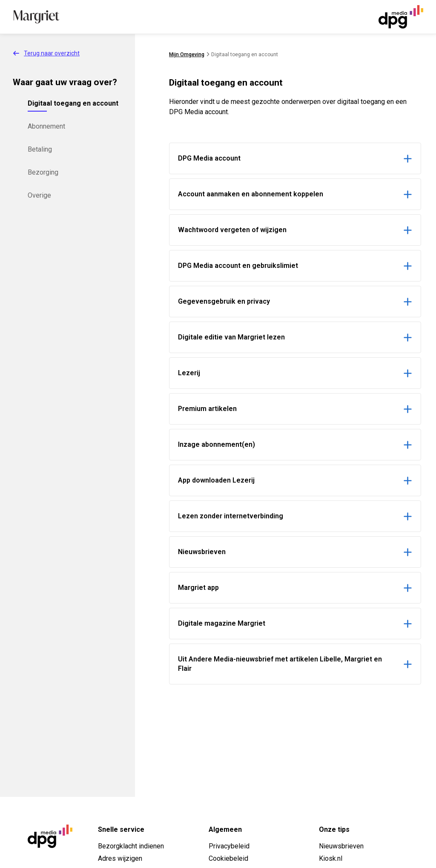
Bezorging (43, 172)
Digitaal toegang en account (73, 103)
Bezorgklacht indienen (131, 846)
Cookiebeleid (228, 858)
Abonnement (46, 126)
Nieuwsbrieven (341, 846)
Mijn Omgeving (187, 55)
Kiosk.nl (331, 858)
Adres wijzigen (120, 858)
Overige (39, 195)
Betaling (40, 149)
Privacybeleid (229, 846)
